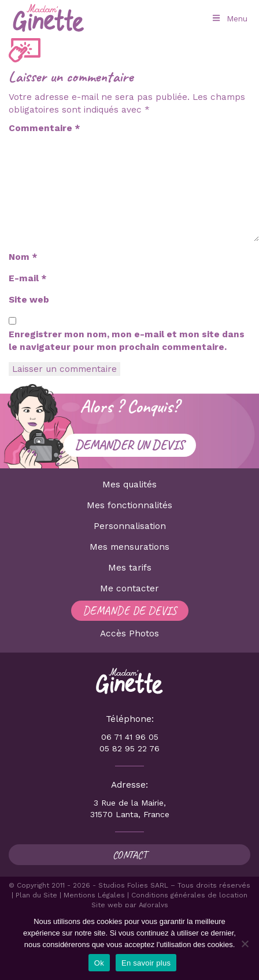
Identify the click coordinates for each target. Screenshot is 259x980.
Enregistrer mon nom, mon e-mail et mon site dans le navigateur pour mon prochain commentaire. (127, 341)
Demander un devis (130, 445)
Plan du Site (36, 895)
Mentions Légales (94, 895)
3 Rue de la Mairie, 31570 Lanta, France (130, 808)
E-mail (27, 278)
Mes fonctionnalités (129, 505)
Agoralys (153, 905)
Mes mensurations (129, 547)
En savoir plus (146, 963)
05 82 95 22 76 (129, 748)
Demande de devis (130, 611)
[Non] (245, 944)
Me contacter (129, 588)
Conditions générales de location (189, 895)
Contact (130, 855)
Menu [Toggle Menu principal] (229, 18)
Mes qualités (129, 485)
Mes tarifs (130, 568)
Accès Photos (129, 634)
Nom (23, 257)
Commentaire (44, 128)
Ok (99, 963)
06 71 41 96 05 (130, 737)
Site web (29, 300)
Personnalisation (130, 526)
